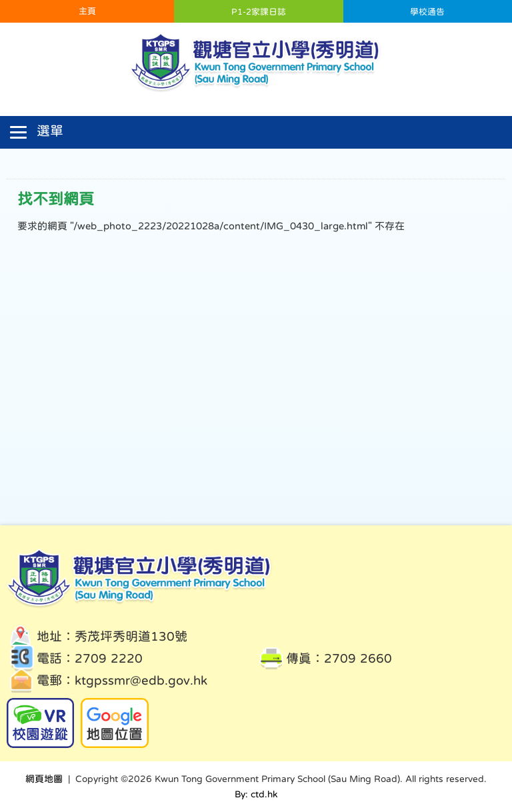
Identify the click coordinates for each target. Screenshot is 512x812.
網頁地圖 (44, 779)
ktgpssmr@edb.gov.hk (141, 680)
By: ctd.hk (256, 794)
